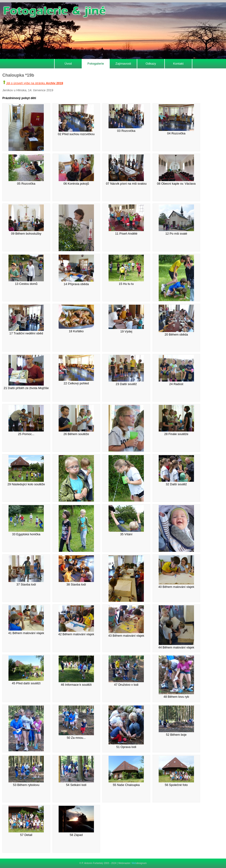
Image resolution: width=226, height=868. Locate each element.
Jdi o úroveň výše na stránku (35, 83)
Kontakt (178, 64)
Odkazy (151, 64)
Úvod (68, 64)
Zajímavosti (123, 64)
